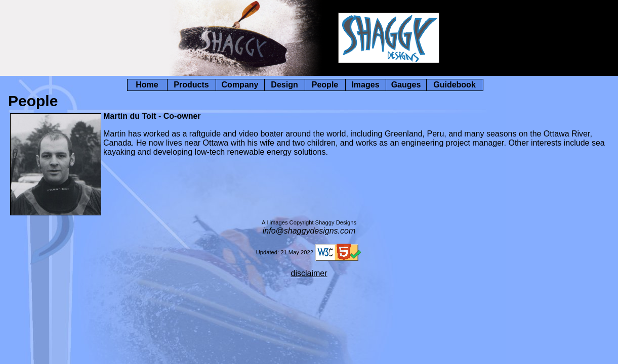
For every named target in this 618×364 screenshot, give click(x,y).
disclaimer (309, 273)
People (325, 85)
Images (365, 85)
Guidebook (455, 85)
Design (284, 85)
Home (147, 85)
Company (240, 85)
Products (191, 85)
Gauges (406, 85)
